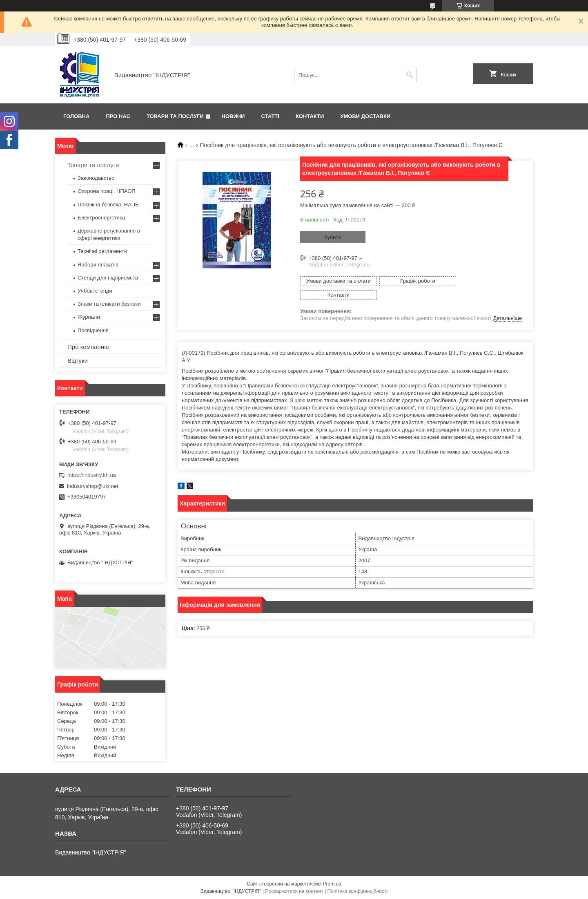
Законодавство (96, 178)
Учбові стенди (95, 291)
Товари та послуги (175, 116)
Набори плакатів (98, 265)
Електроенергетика (101, 218)
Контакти (310, 116)
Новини (233, 116)
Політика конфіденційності (358, 891)
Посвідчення (93, 330)
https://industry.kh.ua (92, 475)
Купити (333, 237)
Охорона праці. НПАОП (107, 191)
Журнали (89, 317)
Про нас (118, 116)
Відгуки (78, 361)
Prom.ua (332, 884)
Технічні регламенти (102, 251)
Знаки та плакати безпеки (109, 304)
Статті (270, 116)
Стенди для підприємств (108, 278)
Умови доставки (365, 116)
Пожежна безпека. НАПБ (108, 205)
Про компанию (88, 347)
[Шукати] (409, 75)
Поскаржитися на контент (294, 891)
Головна (76, 116)
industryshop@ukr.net (93, 486)
